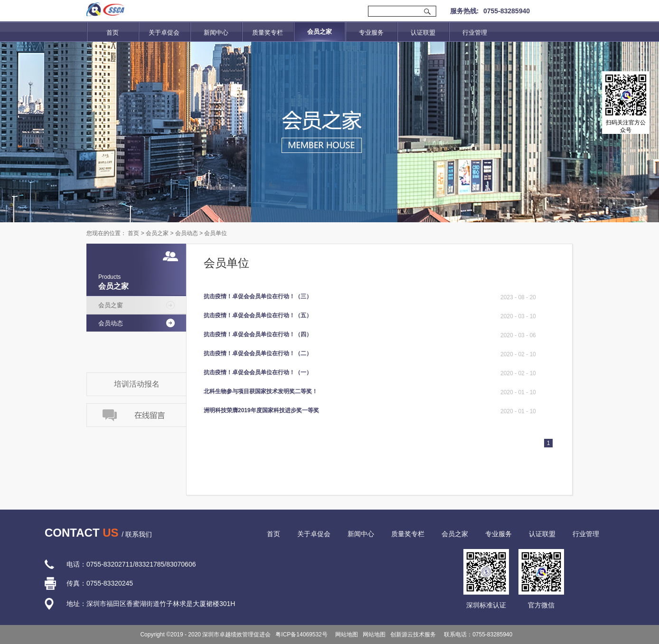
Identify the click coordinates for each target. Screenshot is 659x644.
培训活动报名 (137, 384)
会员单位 (216, 233)
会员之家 (157, 233)
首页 (113, 33)
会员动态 (187, 233)
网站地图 (345, 635)
